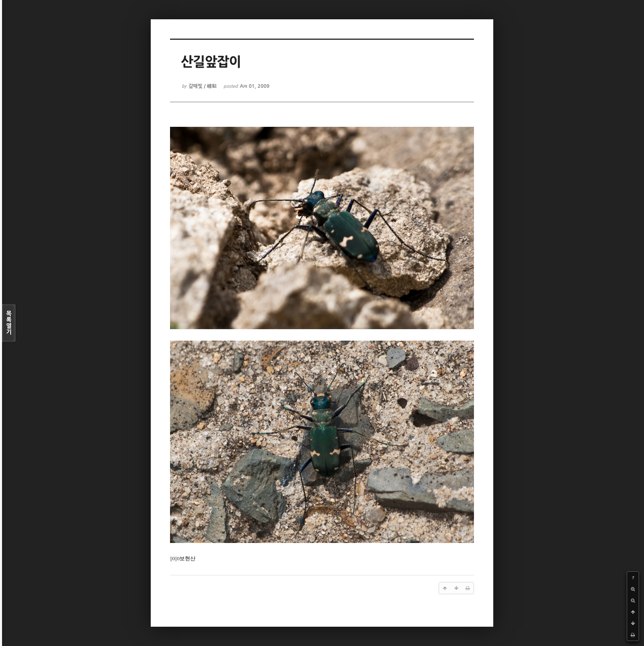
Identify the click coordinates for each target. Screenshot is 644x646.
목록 (9, 323)
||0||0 (175, 558)
